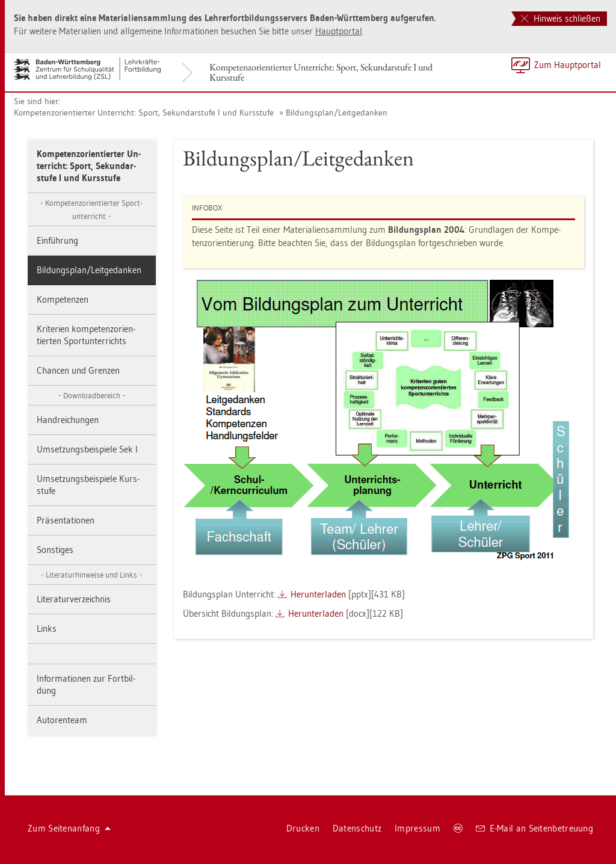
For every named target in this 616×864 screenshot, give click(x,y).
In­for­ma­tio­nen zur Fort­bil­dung (86, 684)
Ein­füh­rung (57, 240)
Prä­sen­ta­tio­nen (66, 520)
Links (47, 628)
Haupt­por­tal (339, 31)
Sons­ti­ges (55, 550)
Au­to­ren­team (62, 720)
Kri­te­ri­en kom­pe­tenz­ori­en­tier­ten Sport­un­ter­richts (86, 335)
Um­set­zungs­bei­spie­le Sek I (87, 449)
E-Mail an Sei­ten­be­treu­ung (534, 828)
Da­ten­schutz (357, 828)
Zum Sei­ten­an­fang (69, 828)
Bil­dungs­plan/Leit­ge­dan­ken (337, 113)
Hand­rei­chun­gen (68, 420)
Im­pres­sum (417, 828)
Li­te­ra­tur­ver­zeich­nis (74, 599)
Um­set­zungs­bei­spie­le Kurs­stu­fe (88, 485)
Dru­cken (303, 828)
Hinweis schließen (561, 18)
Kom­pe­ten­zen (63, 299)
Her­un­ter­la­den (318, 594)
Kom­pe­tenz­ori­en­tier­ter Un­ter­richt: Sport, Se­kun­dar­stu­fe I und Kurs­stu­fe (321, 72)
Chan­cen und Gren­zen (78, 370)
